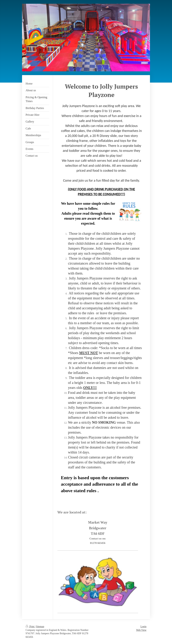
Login (143, 627)
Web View (141, 630)
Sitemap (40, 627)
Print (30, 627)
